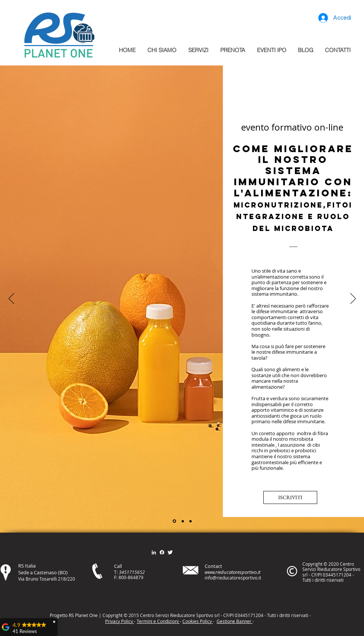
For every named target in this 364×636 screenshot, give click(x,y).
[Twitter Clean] (170, 552)
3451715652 (132, 572)
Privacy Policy (120, 621)
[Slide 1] (174, 521)
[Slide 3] (191, 521)
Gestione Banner (235, 621)
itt (287, 615)
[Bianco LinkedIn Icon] (154, 552)
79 (141, 577)
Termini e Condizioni (158, 621)
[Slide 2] (183, 521)
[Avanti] (353, 299)
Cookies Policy (198, 621)
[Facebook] (162, 552)
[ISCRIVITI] (290, 497)
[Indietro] (11, 299)
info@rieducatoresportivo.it (233, 578)
